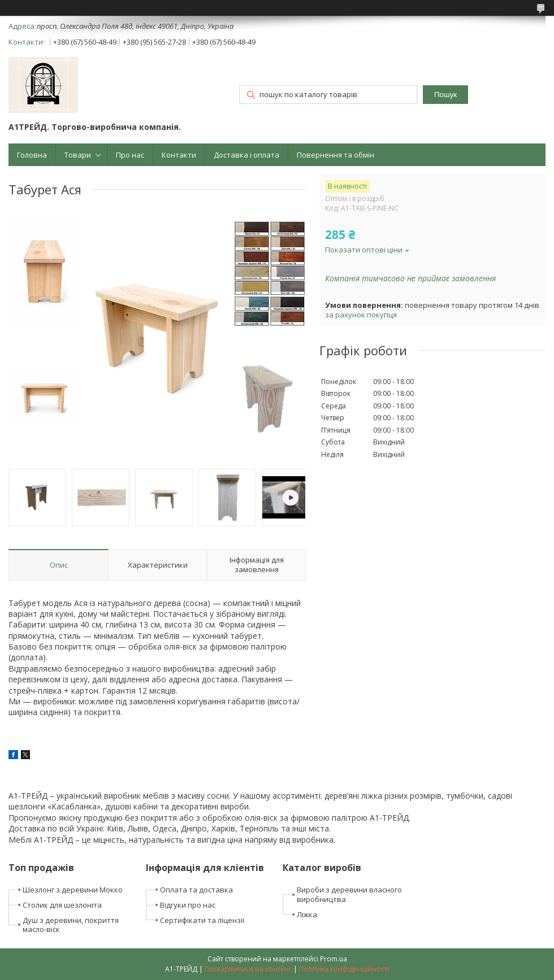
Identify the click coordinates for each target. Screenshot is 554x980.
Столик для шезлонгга (62, 905)
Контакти (179, 155)
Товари (78, 155)
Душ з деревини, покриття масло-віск (71, 925)
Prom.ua (334, 959)
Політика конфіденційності (344, 969)
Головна (32, 155)
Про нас (130, 155)
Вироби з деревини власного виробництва (349, 894)
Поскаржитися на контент (248, 969)
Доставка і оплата (246, 155)
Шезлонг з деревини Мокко (73, 890)
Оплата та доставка (196, 890)
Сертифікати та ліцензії (202, 920)
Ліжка (307, 914)
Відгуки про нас (188, 905)
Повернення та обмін (336, 155)
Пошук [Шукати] (445, 95)
